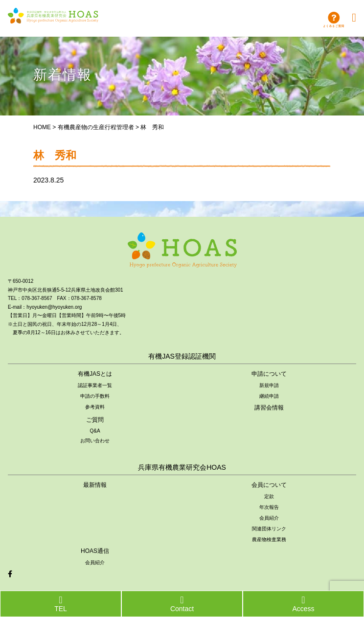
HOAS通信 (95, 551)
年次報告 (269, 507)
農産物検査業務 (269, 539)
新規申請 (269, 385)
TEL (61, 604)
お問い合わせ (95, 441)
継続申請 (269, 396)
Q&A (95, 431)
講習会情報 (269, 408)
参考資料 (95, 407)
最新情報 (95, 485)
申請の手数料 (95, 396)
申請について (269, 374)
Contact (182, 604)
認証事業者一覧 (95, 385)
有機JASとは (95, 374)
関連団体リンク (269, 529)
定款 (269, 496)
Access (303, 604)
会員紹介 (269, 518)
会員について (269, 485)
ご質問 (95, 420)
